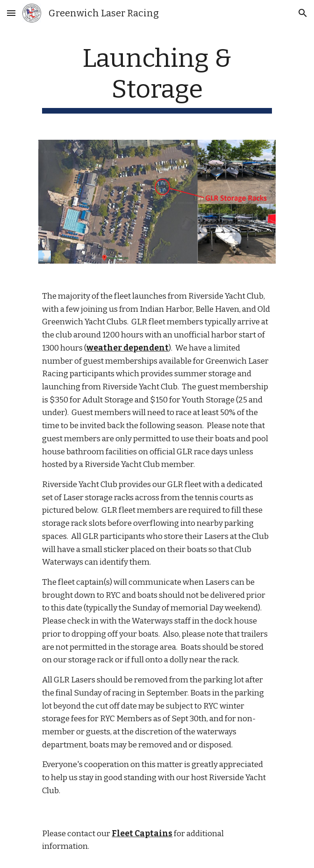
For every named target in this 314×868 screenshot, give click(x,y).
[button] (11, 13)
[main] (157, 78)
